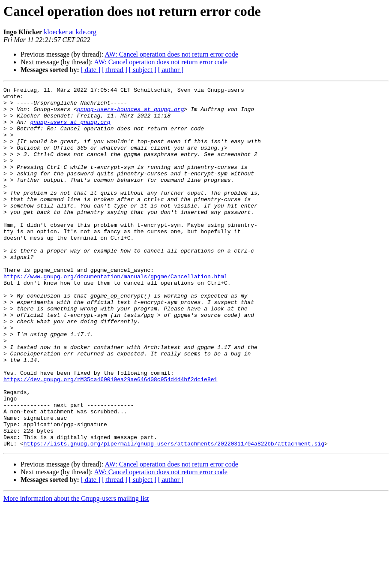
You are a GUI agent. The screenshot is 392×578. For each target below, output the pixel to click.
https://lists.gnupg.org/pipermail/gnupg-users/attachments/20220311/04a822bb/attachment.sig (174, 515)
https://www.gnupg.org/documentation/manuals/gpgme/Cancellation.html (115, 315)
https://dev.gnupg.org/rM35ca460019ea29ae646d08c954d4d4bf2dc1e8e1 (110, 438)
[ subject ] (143, 70)
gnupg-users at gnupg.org (70, 129)
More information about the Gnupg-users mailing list (76, 570)
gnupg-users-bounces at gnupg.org (131, 114)
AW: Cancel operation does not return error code (171, 54)
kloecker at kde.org (70, 32)
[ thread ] (115, 70)
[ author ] (171, 70)
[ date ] (91, 70)
